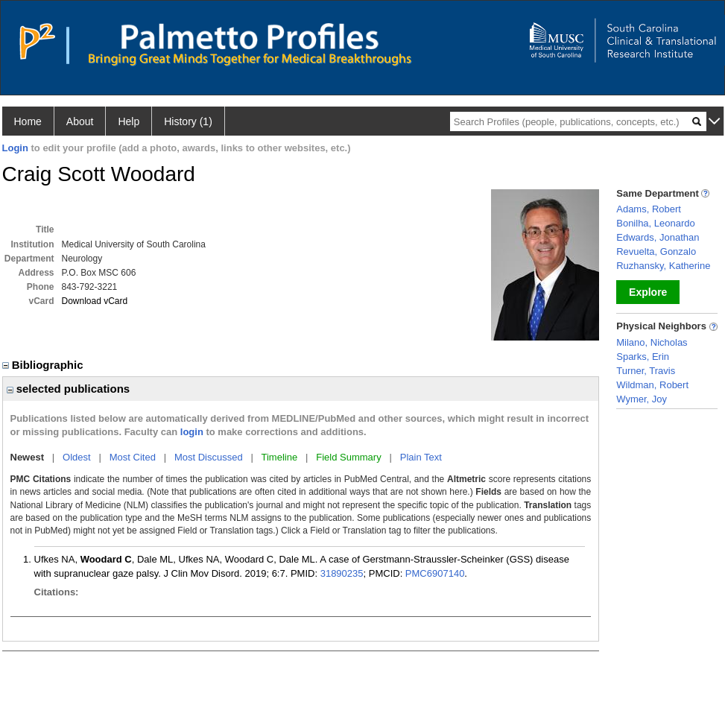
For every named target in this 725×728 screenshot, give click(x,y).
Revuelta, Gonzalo (656, 251)
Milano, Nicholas (652, 342)
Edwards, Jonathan (658, 237)
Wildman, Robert (652, 385)
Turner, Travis (646, 371)
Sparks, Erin (643, 357)
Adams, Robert (649, 209)
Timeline (280, 457)
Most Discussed (209, 457)
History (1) (188, 121)
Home (28, 121)
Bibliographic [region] (44, 365)
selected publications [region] (69, 389)
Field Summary (348, 457)
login (192, 432)
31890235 (342, 573)
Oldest (77, 457)
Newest (28, 457)
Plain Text (421, 457)
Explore (648, 292)
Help (129, 121)
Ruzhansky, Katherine (663, 266)
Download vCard (95, 301)
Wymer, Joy (642, 399)
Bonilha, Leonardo (656, 223)
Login (15, 148)
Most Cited (133, 457)
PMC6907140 (435, 573)
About (80, 121)
